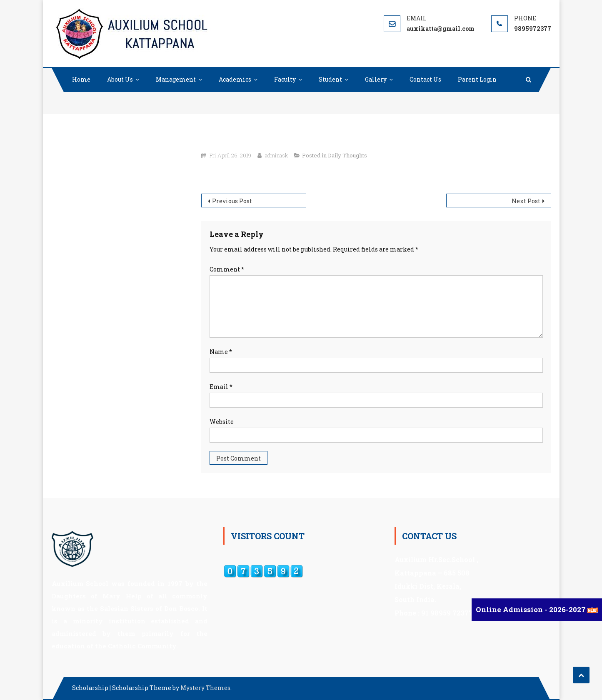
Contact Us (425, 79)
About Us (120, 79)
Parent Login (477, 79)
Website (222, 422)
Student (330, 79)
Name (221, 352)
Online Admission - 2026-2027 (532, 609)
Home (81, 79)
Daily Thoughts (347, 155)
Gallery (376, 79)
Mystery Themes (205, 688)
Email (221, 387)
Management (176, 79)
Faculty (285, 79)
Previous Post (232, 201)
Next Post (526, 201)
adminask (276, 155)
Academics (235, 79)
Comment (227, 269)
